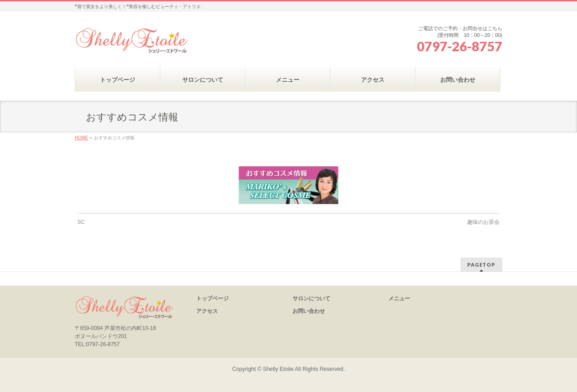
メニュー (399, 298)
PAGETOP (481, 265)
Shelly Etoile (278, 369)
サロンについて (311, 298)
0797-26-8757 (460, 46)
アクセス (207, 311)
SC (81, 222)
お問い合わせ (309, 311)
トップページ (212, 298)
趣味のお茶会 (483, 222)
